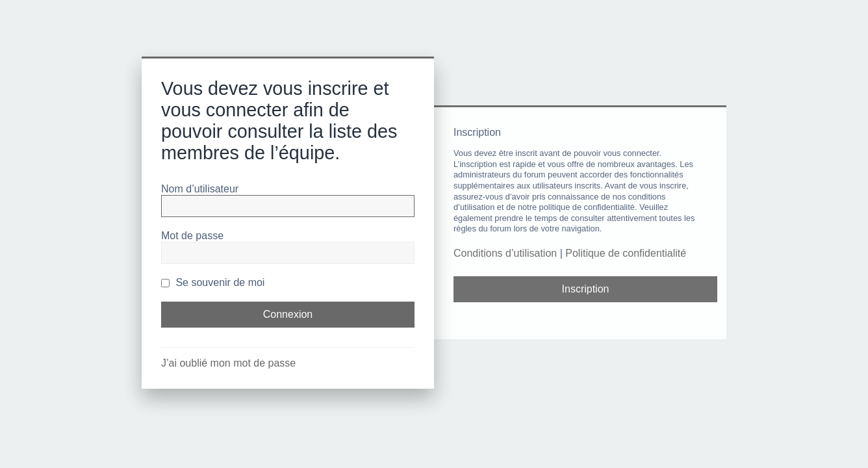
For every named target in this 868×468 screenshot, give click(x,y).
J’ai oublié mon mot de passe (228, 363)
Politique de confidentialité (626, 253)
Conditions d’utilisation (505, 253)
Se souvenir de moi (213, 282)
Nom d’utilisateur (200, 189)
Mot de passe (192, 236)
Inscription (586, 289)
